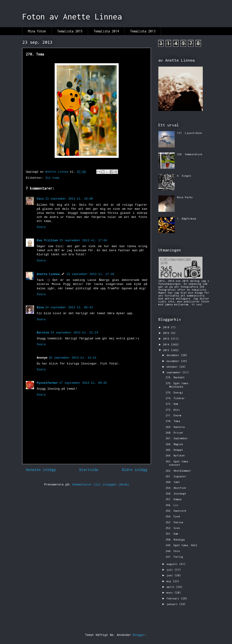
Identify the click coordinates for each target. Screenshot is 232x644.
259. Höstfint (176, 488)
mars (170, 592)
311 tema (52, 178)
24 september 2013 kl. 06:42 (69, 308)
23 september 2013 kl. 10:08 (69, 199)
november (174, 361)
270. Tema (173, 421)
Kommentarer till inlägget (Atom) (101, 485)
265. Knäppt (174, 450)
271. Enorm (174, 415)
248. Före (173, 551)
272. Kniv (173, 410)
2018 (167, 327)
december (174, 355)
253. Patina (174, 522)
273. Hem (172, 404)
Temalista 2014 (106, 31)
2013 (167, 350)
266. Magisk (174, 444)
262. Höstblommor (178, 471)
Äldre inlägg (135, 470)
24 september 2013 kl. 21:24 (74, 333)
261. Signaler (176, 476)
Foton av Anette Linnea (72, 17)
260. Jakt (173, 482)
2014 (167, 344)
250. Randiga (175, 539)
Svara (41, 227)
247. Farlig (174, 557)
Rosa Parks (185, 197)
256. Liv (172, 505)
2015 (167, 339)
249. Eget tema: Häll (181, 545)
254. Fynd (173, 516)
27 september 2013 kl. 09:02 (83, 383)
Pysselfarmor (47, 383)
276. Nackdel (175, 377)
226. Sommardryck (190, 154)
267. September (177, 438)
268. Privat (174, 433)
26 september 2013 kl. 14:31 (73, 358)
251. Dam (172, 534)
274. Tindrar (175, 398)
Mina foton (37, 31)
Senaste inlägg (41, 470)
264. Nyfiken (175, 455)
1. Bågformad (186, 218)
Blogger (139, 635)
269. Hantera (175, 427)
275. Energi (174, 392)
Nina (40, 308)
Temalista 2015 (70, 31)
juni (170, 575)
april (171, 587)
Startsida (89, 470)
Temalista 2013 (143, 31)
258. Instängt (176, 493)
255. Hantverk (176, 511)
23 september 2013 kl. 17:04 (83, 240)
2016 (167, 333)
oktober (173, 367)
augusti (173, 564)
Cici (40, 199)
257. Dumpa (174, 499)
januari (173, 604)
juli (170, 570)
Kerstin (43, 333)
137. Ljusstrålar (190, 133)
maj (170, 581)
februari (174, 598)
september (174, 372)
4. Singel (184, 176)
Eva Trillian (47, 240)
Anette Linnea (48, 274)
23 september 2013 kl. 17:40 (90, 274)
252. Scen (173, 528)
